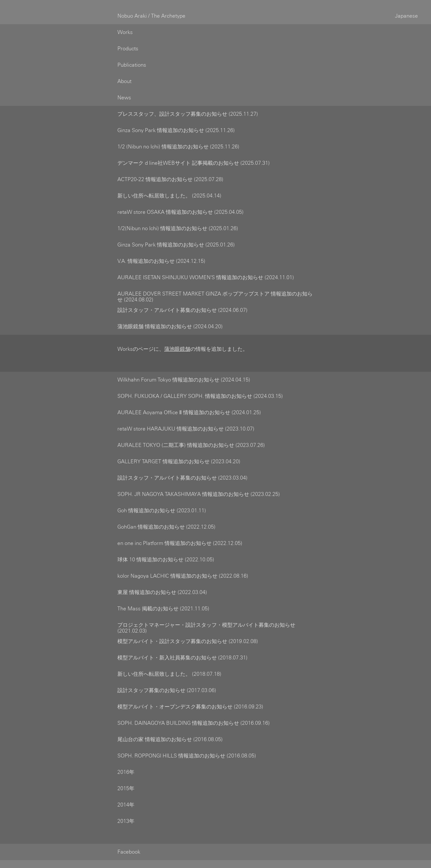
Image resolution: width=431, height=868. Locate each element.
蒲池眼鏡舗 (177, 341)
